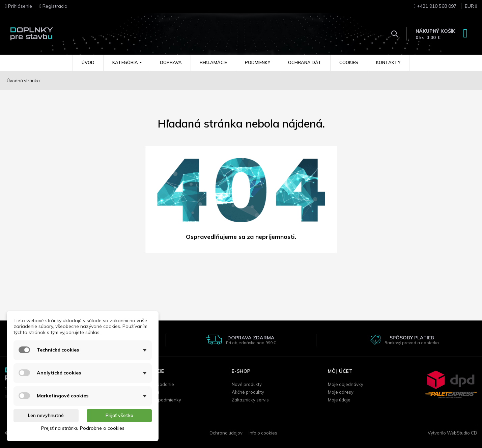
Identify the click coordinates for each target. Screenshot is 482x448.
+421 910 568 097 (435, 6)
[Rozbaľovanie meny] (467, 8)
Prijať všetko (119, 415)
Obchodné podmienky (158, 400)
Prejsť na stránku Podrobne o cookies (83, 428)
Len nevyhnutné (46, 415)
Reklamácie (147, 392)
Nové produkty (247, 384)
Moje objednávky (346, 384)
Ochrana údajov (226, 433)
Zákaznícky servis (250, 400)
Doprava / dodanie (155, 384)
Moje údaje (339, 400)
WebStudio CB (462, 433)
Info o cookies (263, 433)
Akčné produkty (248, 392)
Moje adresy (341, 392)
